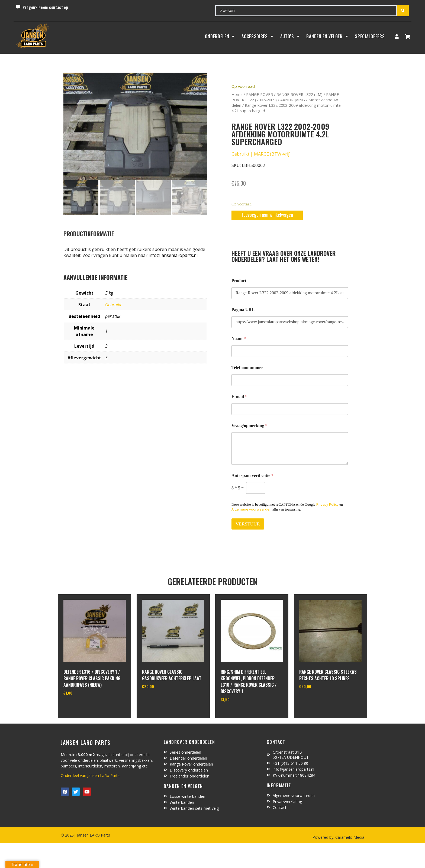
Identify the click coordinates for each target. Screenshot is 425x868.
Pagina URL (243, 310)
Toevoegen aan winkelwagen (267, 215)
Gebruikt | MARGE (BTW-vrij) (261, 154)
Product (239, 281)
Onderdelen (220, 36)
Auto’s (290, 36)
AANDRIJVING (293, 100)
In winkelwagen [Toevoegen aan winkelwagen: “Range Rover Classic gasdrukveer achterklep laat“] (162, 700)
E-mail (239, 397)
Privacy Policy (327, 504)
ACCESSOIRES (257, 36)
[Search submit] (403, 11)
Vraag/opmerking (249, 426)
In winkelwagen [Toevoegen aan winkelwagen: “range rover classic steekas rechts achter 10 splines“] (319, 700)
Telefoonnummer (247, 368)
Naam (239, 339)
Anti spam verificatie (252, 475)
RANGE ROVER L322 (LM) (300, 94)
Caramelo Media (349, 837)
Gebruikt (113, 305)
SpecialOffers (370, 36)
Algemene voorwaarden (252, 509)
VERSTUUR (248, 524)
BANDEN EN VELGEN (327, 36)
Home (237, 94)
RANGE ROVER (260, 94)
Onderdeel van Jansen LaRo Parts (90, 775)
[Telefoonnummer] (290, 380)
